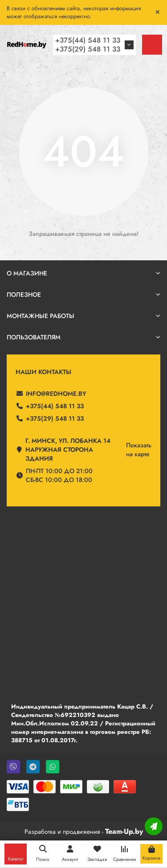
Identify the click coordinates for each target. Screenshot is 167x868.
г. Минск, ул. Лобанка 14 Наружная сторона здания (68, 450)
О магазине (83, 273)
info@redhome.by (56, 394)
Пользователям (83, 337)
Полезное (83, 295)
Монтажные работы (83, 316)
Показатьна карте (139, 450)
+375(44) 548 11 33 (88, 40)
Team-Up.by (124, 831)
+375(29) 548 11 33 (88, 49)
